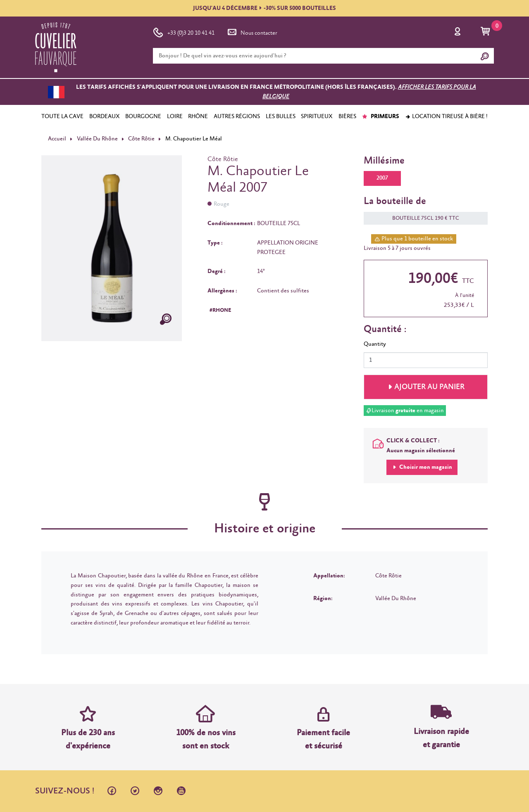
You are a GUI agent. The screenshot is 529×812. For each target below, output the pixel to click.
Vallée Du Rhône (97, 139)
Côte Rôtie (141, 139)
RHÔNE (198, 116)
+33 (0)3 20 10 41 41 (184, 31)
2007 (382, 178)
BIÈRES (347, 116)
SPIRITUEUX (317, 116)
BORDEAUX (105, 116)
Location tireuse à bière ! (446, 116)
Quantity (375, 344)
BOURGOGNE (143, 116)
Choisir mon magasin (425, 467)
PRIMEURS (380, 116)
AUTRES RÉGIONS (237, 116)
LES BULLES (281, 116)
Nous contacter (252, 31)
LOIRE (175, 116)
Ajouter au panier (429, 387)
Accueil (57, 139)
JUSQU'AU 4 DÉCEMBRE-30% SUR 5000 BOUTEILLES (264, 8)
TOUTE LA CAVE (62, 116)
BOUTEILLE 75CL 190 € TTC (422, 218)
